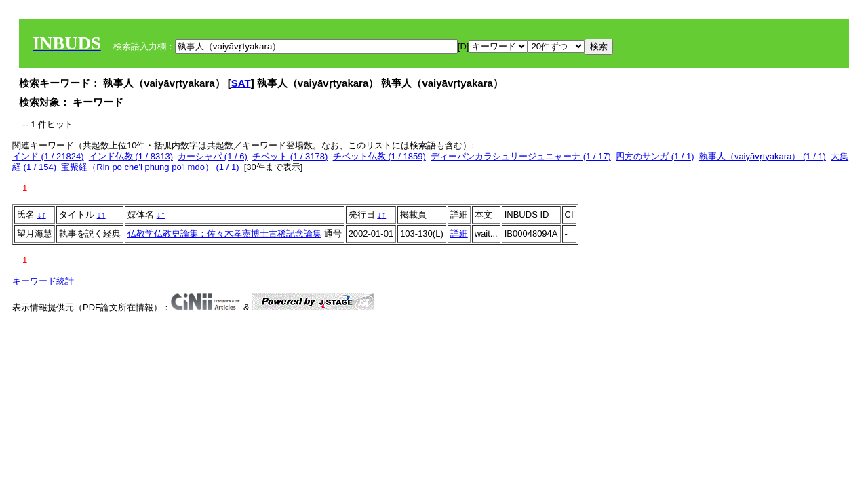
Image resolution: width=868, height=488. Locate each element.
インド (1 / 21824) (48, 156)
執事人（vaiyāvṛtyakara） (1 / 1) (763, 156)
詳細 (459, 233)
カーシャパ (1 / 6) (213, 156)
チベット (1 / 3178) (290, 156)
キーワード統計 (43, 281)
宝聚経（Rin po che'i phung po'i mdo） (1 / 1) (150, 167)
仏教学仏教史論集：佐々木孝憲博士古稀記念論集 (224, 233)
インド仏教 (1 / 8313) (131, 156)
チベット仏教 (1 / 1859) (379, 156)
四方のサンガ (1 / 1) (655, 156)
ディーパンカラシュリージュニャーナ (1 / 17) (521, 156)
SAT (241, 83)
